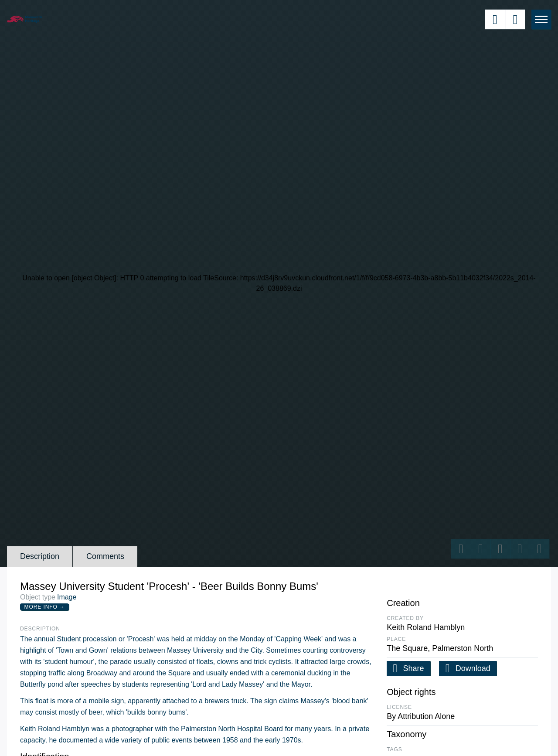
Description (40, 556)
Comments (105, 556)
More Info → (45, 607)
